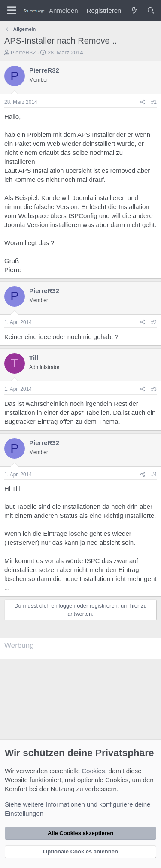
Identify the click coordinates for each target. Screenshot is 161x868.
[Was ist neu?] (134, 11)
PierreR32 (23, 53)
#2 (154, 322)
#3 (154, 389)
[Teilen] (143, 102)
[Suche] (151, 11)
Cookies (93, 771)
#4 (154, 475)
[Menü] (12, 11)
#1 (154, 102)
